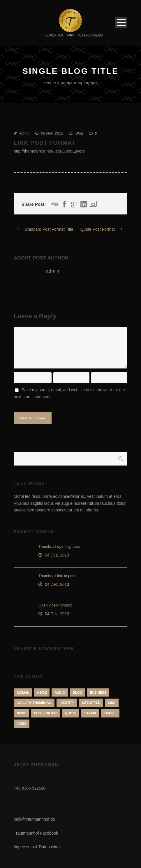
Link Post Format (45, 143)
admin (24, 133)
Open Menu (121, 23)
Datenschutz (50, 847)
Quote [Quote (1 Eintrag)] (71, 713)
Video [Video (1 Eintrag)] (22, 724)
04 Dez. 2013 (57, 555)
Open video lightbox (55, 605)
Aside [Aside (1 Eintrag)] (42, 692)
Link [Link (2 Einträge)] (112, 703)
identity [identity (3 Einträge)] (67, 703)
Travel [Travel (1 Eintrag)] (110, 713)
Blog (79, 133)
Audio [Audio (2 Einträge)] (60, 692)
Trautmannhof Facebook (36, 833)
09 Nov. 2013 (52, 133)
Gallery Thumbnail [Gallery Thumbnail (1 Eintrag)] (34, 703)
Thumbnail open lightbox (59, 546)
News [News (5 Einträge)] (21, 713)
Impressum (24, 847)
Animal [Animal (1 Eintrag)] (23, 692)
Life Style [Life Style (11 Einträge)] (91, 703)
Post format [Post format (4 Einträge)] (46, 713)
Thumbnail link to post (57, 576)
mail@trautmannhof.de (34, 819)
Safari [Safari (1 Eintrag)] (90, 713)
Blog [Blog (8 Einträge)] (77, 692)
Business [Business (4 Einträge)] (98, 692)
